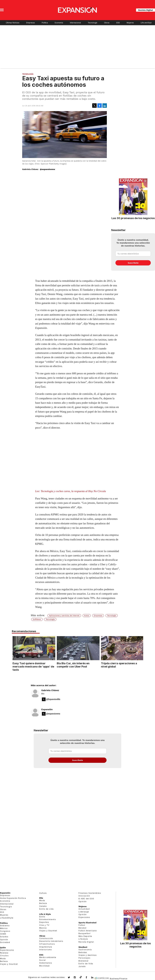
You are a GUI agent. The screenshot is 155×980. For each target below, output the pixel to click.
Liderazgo (84, 912)
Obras (107, 23)
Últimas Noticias (13, 23)
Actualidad (84, 909)
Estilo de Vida (86, 964)
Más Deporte (85, 936)
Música (43, 928)
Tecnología (93, 23)
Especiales (84, 917)
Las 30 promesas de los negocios (133, 218)
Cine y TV (44, 925)
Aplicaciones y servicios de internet (64, 616)
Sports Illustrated (87, 923)
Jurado (82, 966)
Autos (87, 616)
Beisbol (83, 928)
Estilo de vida (46, 909)
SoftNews (37, 619)
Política (45, 23)
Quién (3, 947)
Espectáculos (7, 950)
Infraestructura (47, 944)
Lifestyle (83, 939)
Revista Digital (146, 10)
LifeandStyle (7, 918)
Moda (3, 958)
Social (42, 960)
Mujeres (130, 23)
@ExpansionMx (53, 699)
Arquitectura (46, 947)
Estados (4, 937)
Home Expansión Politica (13, 898)
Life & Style (45, 914)
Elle (41, 898)
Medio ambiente (48, 957)
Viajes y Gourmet (9, 964)
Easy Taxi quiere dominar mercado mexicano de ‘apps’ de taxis (33, 666)
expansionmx (71, 978)
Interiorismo (46, 950)
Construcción (46, 938)
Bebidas (83, 952)
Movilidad (44, 966)
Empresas (31, 23)
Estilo (42, 917)
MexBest (83, 947)
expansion (94, 978)
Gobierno (5, 926)
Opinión (4, 940)
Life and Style (146, 23)
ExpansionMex (89, 978)
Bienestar (84, 961)
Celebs (43, 906)
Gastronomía (85, 950)
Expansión (47, 709)
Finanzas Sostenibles (90, 893)
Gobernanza (46, 963)
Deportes (44, 922)
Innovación (84, 896)
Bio (43, 694)
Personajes (84, 958)
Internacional (75, 23)
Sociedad (5, 942)
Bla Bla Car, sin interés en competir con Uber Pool (72, 665)
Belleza (4, 961)
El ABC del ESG (86, 899)
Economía (59, 23)
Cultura (43, 893)
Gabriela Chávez (50, 690)
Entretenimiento (48, 919)
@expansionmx (47, 169)
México (4, 928)
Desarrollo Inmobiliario (51, 941)
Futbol (82, 925)
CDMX (3, 934)
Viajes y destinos (88, 955)
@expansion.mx (81, 977)
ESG (118, 23)
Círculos (4, 956)
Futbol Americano (88, 931)
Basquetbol (85, 933)
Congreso (5, 931)
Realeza (4, 953)
